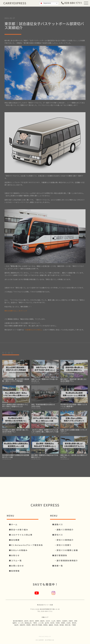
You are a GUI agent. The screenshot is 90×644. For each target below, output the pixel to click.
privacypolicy (45, 636)
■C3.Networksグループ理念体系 (26, 545)
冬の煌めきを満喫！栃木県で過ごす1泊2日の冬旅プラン (15, 431)
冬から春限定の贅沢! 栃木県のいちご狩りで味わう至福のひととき (15, 405)
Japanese (45, 3)
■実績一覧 (58, 566)
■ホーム (13, 524)
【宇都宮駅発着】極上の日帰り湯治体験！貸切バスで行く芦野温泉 (16, 380)
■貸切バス (58, 535)
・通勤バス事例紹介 (63, 530)
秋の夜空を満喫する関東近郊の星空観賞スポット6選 (16, 456)
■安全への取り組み (19, 530)
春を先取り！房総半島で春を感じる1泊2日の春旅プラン (73, 380)
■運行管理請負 (60, 555)
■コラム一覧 (15, 560)
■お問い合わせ (16, 566)
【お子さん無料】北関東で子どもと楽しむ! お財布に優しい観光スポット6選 (45, 431)
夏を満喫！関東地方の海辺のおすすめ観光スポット (45, 456)
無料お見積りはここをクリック (16, 311)
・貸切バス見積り (62, 545)
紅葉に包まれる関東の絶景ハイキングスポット (74, 431)
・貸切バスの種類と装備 (65, 550)
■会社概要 (14, 540)
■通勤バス (58, 524)
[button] (72, 3)
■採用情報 (14, 571)
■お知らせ (14, 555)
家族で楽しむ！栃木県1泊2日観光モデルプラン (74, 456)
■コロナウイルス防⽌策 (21, 535)
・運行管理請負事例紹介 (65, 560)
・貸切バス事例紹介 (63, 540)
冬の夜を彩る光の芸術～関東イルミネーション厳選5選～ (74, 405)
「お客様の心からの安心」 (33, 330)
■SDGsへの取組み (18, 550)
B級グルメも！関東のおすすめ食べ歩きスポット (44, 380)
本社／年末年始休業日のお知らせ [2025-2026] (43, 405)
